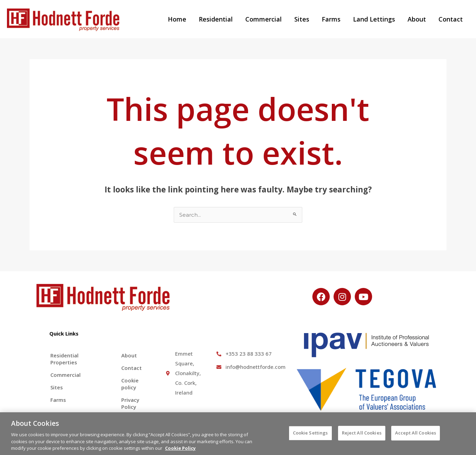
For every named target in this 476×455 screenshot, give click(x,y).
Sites (302, 19)
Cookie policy (130, 384)
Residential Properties (64, 359)
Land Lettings (374, 19)
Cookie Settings (310, 437)
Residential (216, 19)
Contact (451, 19)
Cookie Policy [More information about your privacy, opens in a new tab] (180, 452)
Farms (331, 19)
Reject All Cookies (362, 437)
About (417, 19)
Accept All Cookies (416, 437)
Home (177, 19)
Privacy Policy (130, 403)
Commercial (264, 19)
